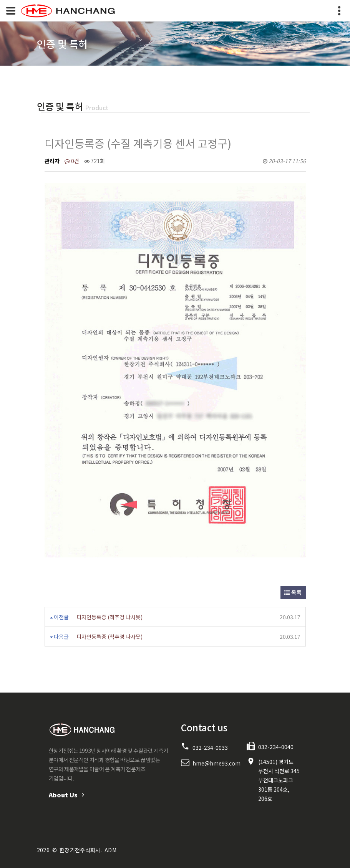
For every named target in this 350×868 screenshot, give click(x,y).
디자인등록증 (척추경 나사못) (109, 617)
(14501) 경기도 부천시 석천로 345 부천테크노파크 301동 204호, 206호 (279, 780)
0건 (72, 161)
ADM (110, 850)
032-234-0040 (276, 747)
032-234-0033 (210, 747)
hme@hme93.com (216, 763)
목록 (293, 592)
